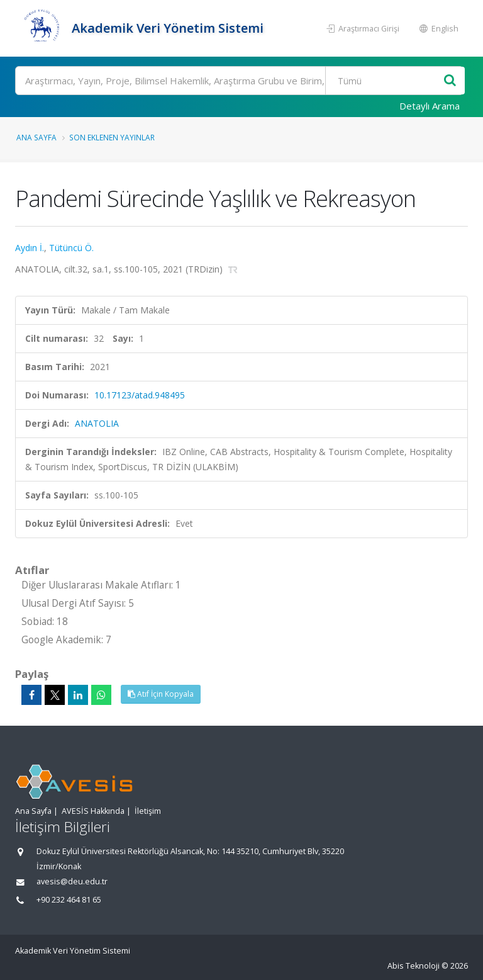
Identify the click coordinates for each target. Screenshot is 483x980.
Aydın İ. (30, 248)
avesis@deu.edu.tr (72, 881)
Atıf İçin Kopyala (161, 694)
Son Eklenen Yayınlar (112, 137)
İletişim (148, 811)
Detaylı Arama (430, 106)
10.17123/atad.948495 (140, 395)
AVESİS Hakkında (93, 811)
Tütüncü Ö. (71, 248)
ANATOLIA (97, 423)
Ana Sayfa (36, 137)
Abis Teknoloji (414, 966)
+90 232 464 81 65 (69, 900)
